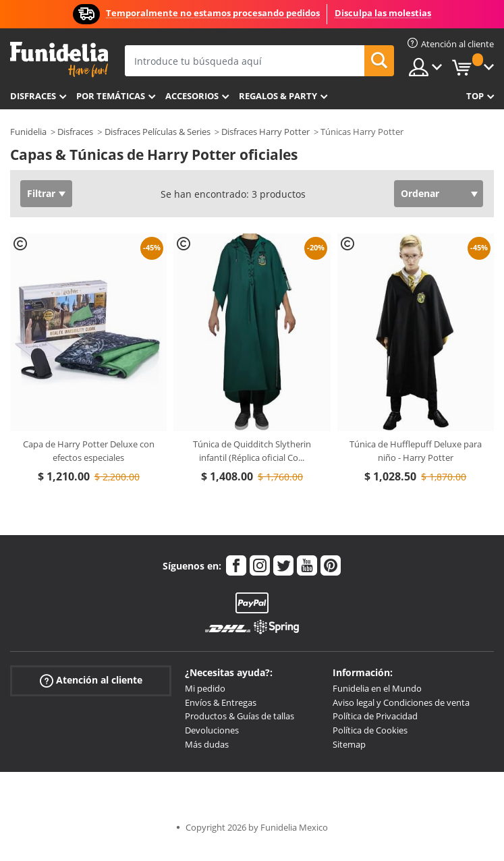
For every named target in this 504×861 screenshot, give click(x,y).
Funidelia (28, 132)
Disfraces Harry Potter (265, 132)
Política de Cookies (370, 730)
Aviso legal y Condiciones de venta (401, 702)
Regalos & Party (278, 96)
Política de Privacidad (375, 716)
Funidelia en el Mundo (377, 688)
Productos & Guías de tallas (240, 716)
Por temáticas (111, 96)
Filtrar (41, 193)
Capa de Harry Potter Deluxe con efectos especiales (89, 451)
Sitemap (349, 744)
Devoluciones (212, 730)
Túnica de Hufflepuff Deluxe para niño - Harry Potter (416, 451)
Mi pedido (205, 688)
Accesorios (192, 96)
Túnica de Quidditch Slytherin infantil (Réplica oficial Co (252, 451)
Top (475, 96)
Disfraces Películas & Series (158, 132)
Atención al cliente (91, 681)
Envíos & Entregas (221, 702)
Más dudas (207, 744)
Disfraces (33, 96)
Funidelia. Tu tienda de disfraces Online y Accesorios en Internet (59, 60)
